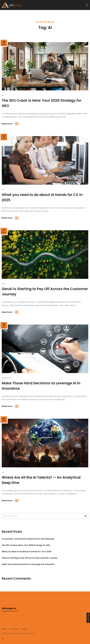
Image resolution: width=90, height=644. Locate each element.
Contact (15, 629)
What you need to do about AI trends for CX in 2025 (27, 552)
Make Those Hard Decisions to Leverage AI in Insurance (28, 564)
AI (3, 95)
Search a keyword (11, 516)
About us (6, 629)
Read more (10, 124)
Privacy (24, 629)
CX (3, 190)
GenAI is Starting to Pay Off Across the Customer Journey (30, 558)
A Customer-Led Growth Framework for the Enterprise (28, 539)
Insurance (7, 378)
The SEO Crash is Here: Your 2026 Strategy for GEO (26, 545)
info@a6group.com (10, 611)
